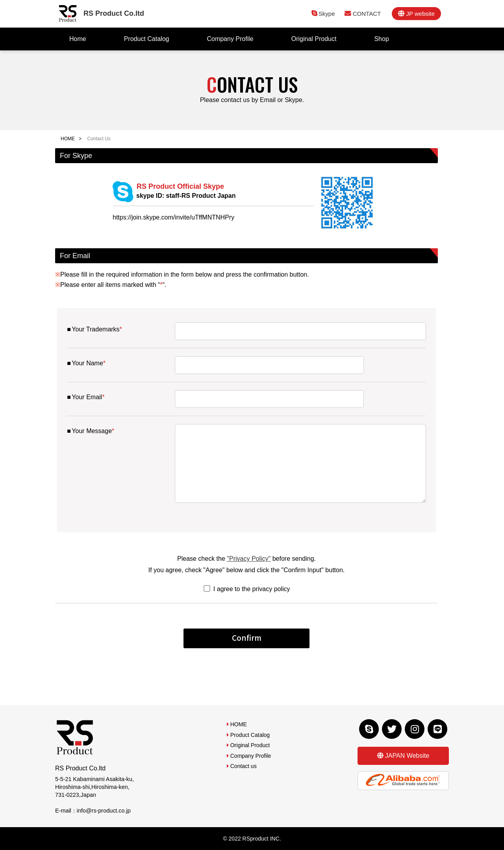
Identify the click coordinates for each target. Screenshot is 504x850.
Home (78, 39)
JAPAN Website (407, 756)
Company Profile (230, 39)
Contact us (244, 766)
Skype (327, 14)
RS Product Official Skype (174, 191)
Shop (381, 39)
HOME (68, 139)
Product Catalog (147, 39)
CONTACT (367, 14)
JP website (420, 14)
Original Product (314, 39)
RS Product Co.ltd (114, 13)
